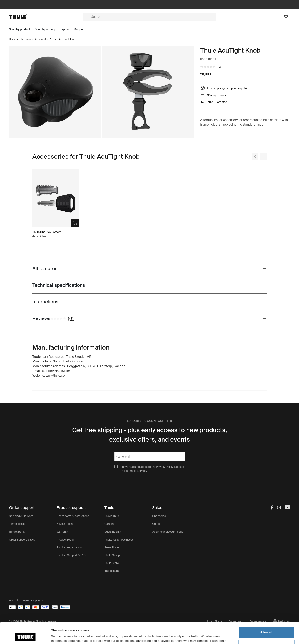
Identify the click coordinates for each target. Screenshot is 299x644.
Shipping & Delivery (21, 516)
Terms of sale (17, 524)
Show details (60, 636)
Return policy (17, 532)
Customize (267, 625)
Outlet (156, 524)
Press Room (112, 547)
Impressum (112, 571)
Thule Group (112, 555)
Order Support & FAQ (22, 540)
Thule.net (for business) (119, 540)
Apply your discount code (168, 532)
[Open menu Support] (82, 29)
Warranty (62, 532)
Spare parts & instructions (73, 516)
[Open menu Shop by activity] (47, 29)
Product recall (65, 540)
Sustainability (113, 532)
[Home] (46, 17)
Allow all (266, 612)
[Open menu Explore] (67, 29)
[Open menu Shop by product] (22, 29)
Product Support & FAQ (71, 555)
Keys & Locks (65, 524)
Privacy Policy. (165, 467)
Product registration (69, 547)
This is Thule (112, 516)
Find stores (159, 516)
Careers (109, 524)
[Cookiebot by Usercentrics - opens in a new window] (25, 636)
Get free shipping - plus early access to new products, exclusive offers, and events (150, 435)
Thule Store (112, 563)
